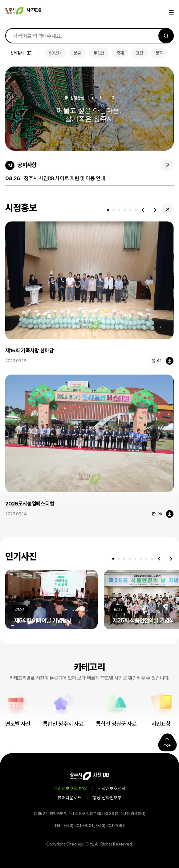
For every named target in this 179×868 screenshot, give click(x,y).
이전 (143, 210)
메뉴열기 (171, 13)
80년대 (55, 53)
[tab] (108, 210)
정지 (92, 98)
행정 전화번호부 (107, 798)
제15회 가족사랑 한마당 (30, 351)
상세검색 (17, 53)
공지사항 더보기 (168, 165)
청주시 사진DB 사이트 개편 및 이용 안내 (64, 178)
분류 (77, 53)
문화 (159, 53)
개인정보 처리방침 (70, 789)
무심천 (99, 53)
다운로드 (170, 361)
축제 (120, 53)
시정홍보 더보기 (168, 209)
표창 (139, 53)
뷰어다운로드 (70, 798)
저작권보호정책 (112, 789)
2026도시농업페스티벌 (30, 504)
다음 (155, 210)
